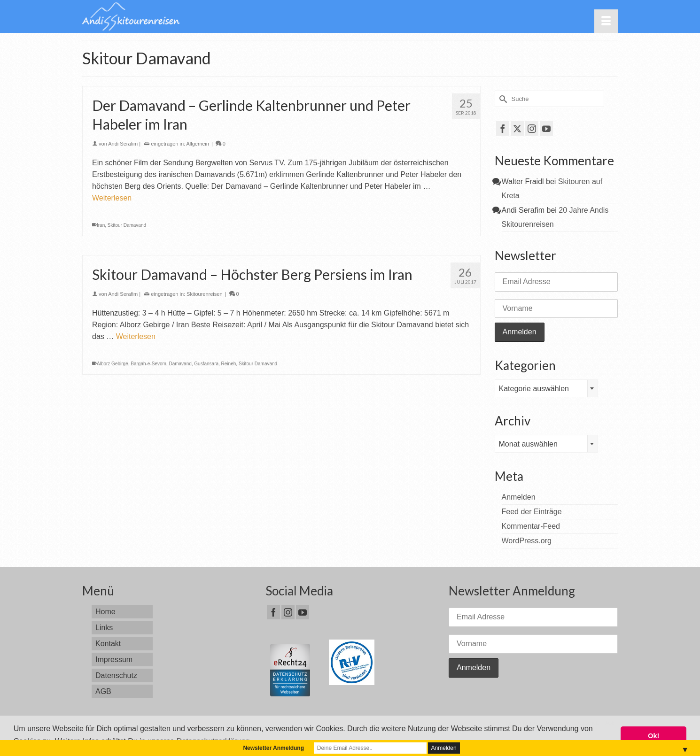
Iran (101, 225)
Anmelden (519, 497)
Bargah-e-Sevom (148, 364)
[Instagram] (532, 128)
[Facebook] (503, 128)
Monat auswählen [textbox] (528, 444)
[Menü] (606, 21)
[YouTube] (546, 128)
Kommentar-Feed (531, 526)
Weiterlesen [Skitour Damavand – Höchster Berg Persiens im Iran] (136, 336)
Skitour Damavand (127, 225)
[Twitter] (517, 128)
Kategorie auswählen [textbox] (534, 389)
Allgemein (198, 144)
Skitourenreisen (204, 294)
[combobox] (546, 388)
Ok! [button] (653, 736)
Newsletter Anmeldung (273, 748)
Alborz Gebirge (113, 364)
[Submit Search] (502, 99)
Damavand (180, 364)
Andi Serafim (123, 144)
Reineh (229, 364)
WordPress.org (527, 541)
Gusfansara (206, 364)
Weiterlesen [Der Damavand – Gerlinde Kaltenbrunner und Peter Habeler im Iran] (112, 198)
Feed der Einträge (532, 512)
